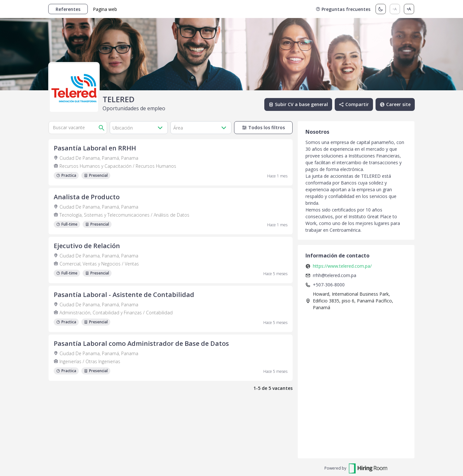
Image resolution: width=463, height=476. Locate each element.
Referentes (68, 9)
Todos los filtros (263, 127)
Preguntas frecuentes (343, 9)
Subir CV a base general (298, 104)
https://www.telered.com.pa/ (342, 266)
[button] (139, 128)
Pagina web (105, 9)
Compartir (354, 104)
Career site (395, 104)
